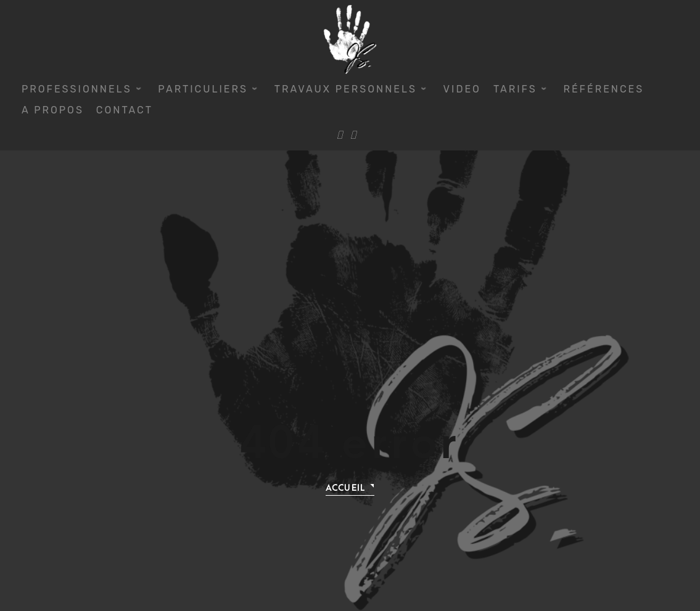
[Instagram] (353, 136)
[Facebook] (340, 136)
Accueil (345, 488)
